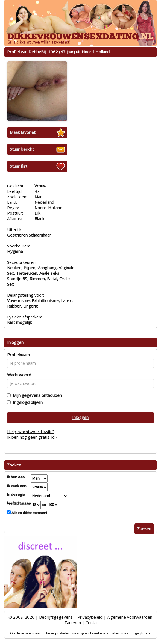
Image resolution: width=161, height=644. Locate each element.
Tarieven (73, 622)
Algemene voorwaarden (130, 617)
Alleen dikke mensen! (29, 513)
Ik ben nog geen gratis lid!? (32, 437)
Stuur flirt (19, 166)
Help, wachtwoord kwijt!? (31, 432)
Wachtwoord (19, 375)
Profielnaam (18, 355)
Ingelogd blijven (27, 402)
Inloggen (80, 417)
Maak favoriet (23, 132)
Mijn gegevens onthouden (36, 395)
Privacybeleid (90, 617)
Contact (93, 622)
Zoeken (144, 528)
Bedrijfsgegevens (56, 617)
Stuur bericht (22, 149)
